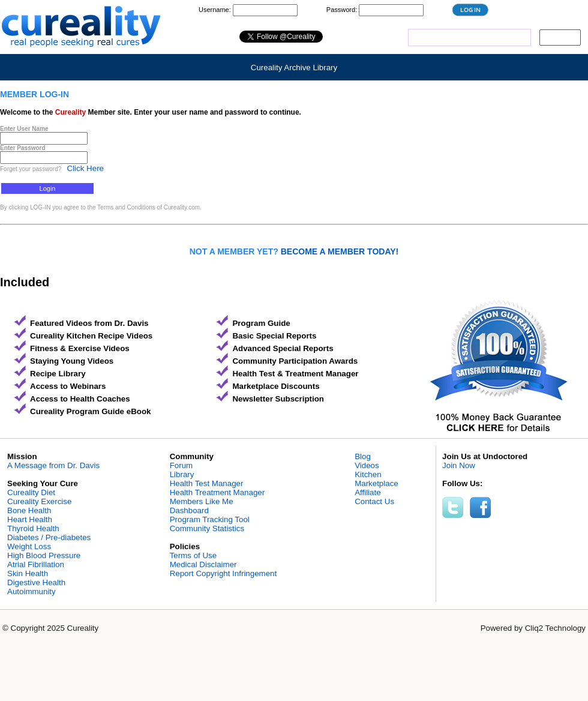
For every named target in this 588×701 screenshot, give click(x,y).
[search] (468, 38)
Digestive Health (36, 582)
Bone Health (29, 510)
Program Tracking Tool (210, 519)
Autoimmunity (31, 591)
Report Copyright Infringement (223, 573)
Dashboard (189, 510)
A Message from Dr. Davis (53, 465)
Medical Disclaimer (203, 564)
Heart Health (30, 519)
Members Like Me (202, 501)
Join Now (459, 465)
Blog (363, 456)
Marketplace (376, 483)
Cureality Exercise (39, 501)
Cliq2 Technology (555, 628)
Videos (367, 465)
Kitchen (368, 474)
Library (182, 474)
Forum (181, 465)
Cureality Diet (31, 492)
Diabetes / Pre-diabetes (49, 537)
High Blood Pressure (44, 555)
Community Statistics (207, 528)
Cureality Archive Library (294, 68)
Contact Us (374, 501)
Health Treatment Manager (217, 492)
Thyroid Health (33, 528)
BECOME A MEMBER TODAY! (340, 251)
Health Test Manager (207, 483)
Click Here (85, 168)
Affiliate (367, 492)
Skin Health (28, 573)
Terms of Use (193, 555)
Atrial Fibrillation (36, 564)
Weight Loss (29, 546)
